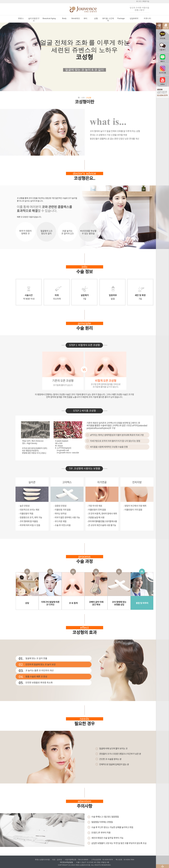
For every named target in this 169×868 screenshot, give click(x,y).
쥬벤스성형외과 (87, 10)
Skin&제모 (76, 18)
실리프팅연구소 (34, 20)
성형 (96, 18)
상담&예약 (134, 18)
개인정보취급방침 (66, 862)
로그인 (139, 1)
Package (121, 18)
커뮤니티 (147, 18)
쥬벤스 (21, 18)
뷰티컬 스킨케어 (108, 20)
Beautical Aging (49, 18)
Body (64, 18)
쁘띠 (86, 18)
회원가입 (146, 1)
